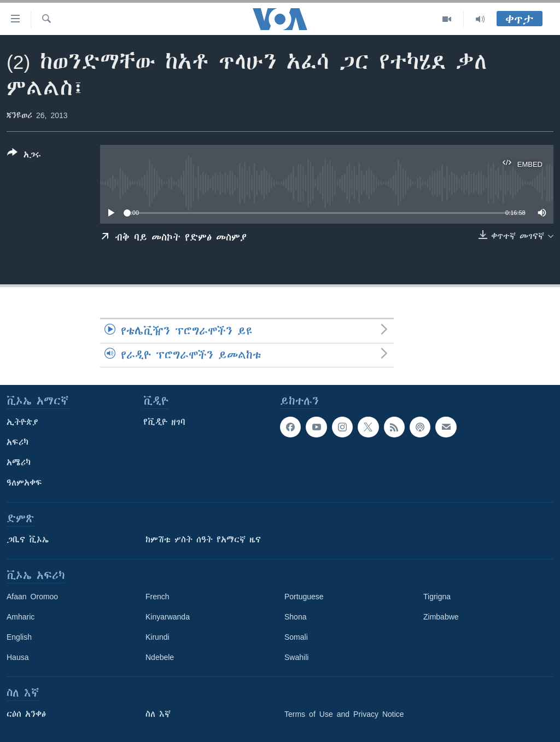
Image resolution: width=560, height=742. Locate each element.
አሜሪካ (19, 463)
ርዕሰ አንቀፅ (26, 714)
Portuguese (304, 597)
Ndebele (160, 657)
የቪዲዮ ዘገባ (164, 422)
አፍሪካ (17, 442)
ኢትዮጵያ (22, 422)
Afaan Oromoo (32, 597)
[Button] (24, 156)
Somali (296, 637)
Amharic (21, 617)
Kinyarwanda (168, 617)
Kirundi (157, 637)
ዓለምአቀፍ (24, 483)
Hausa (17, 657)
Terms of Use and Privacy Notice (344, 714)
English (19, 637)
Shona (295, 617)
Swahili (296, 657)
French (157, 597)
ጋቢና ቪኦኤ (28, 540)
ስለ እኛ (158, 714)
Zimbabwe (441, 617)
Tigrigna (437, 597)
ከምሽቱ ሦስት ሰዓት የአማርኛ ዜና (203, 540)
